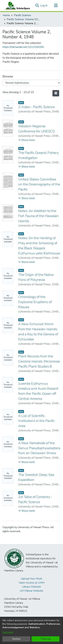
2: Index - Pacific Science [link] (37, 107)
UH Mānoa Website (31, 591)
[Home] (17, 6)
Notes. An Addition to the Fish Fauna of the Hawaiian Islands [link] (38, 216)
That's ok (46, 639)
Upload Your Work (31, 579)
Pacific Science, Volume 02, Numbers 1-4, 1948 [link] (23, 19)
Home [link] (6, 15)
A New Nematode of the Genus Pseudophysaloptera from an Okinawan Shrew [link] (39, 448)
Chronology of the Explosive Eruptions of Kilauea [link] (35, 302)
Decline (16, 639)
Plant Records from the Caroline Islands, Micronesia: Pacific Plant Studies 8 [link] (39, 361)
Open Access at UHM (32, 583)
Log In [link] (44, 6)
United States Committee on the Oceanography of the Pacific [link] (39, 184)
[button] (37, 6)
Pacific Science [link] (22, 15)
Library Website (31, 587)
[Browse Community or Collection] (31, 83)
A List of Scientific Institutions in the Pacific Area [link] (37, 421)
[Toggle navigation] (56, 6)
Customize (8, 632)
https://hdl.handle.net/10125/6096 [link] (23, 47)
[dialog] (31, 630)
